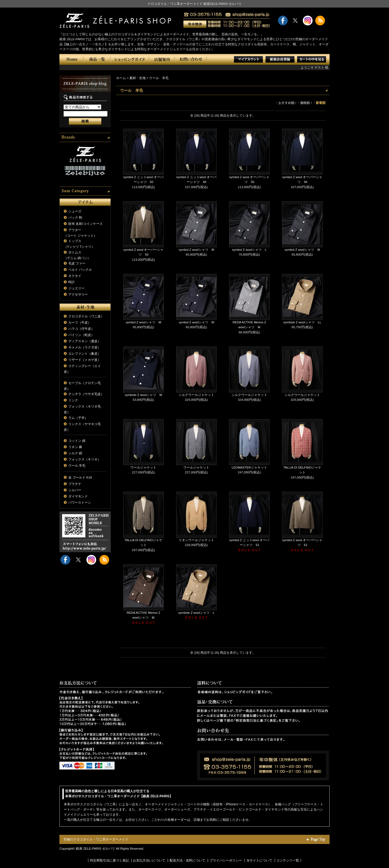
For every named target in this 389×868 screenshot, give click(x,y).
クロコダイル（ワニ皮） (86, 316)
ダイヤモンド (78, 496)
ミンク (73, 400)
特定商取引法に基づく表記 (109, 860)
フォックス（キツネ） (85, 459)
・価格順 (303, 103)
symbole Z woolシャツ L (196, 613)
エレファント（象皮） (85, 354)
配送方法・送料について (187, 860)
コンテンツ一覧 (288, 860)
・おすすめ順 (285, 103)
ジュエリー (76, 288)
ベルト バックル (80, 270)
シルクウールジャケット (196, 395)
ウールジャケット (143, 467)
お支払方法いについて (149, 860)
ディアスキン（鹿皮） (85, 341)
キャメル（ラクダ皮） (85, 347)
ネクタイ (75, 276)
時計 (72, 282)
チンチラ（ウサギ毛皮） (86, 394)
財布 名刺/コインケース (85, 224)
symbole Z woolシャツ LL (302, 322)
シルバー (75, 490)
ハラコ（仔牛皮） (81, 329)
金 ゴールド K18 (80, 477)
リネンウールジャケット (196, 540)
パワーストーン (80, 503)
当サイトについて (259, 860)
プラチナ (75, 484)
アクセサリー (78, 294)
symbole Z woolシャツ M (143, 395)
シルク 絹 (75, 453)
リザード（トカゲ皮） (85, 360)
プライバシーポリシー (226, 860)
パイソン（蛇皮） (81, 335)
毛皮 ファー (77, 263)
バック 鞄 (75, 218)
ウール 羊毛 (77, 466)
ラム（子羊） (78, 418)
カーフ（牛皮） (80, 323)
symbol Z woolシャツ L (249, 250)
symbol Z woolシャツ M (196, 250)
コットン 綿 (77, 441)
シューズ (75, 211)
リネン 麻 (75, 447)
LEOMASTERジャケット (249, 467)
